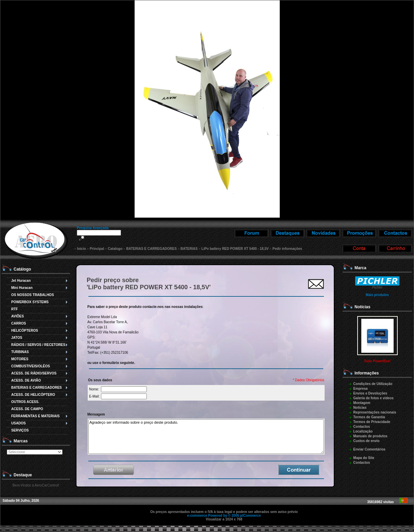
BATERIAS (189, 249)
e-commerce (197, 516)
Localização (363, 431)
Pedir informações (287, 249)
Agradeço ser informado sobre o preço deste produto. (206, 437)
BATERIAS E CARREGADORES (151, 249)
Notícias (363, 307)
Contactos (361, 427)
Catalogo (115, 249)
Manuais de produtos (370, 436)
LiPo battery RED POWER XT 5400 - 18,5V (235, 249)
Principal (97, 249)
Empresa (360, 389)
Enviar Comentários (369, 449)
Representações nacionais (375, 412)
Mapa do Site (364, 458)
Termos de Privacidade (372, 422)
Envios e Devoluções (370, 393)
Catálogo (22, 269)
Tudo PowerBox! (377, 361)
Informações (367, 373)
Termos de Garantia (369, 417)
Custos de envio (366, 441)
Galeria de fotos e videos (373, 398)
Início (82, 249)
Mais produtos (377, 295)
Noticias (360, 408)
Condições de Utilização (373, 384)
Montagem (362, 403)
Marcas (21, 441)
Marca (360, 268)
